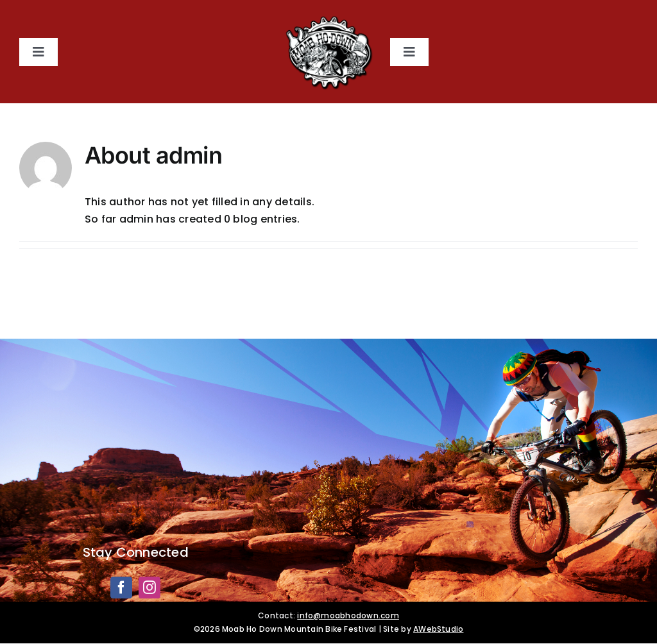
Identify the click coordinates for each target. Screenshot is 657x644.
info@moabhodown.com (348, 615)
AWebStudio (438, 629)
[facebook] (121, 588)
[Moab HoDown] (328, 18)
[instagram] (149, 588)
